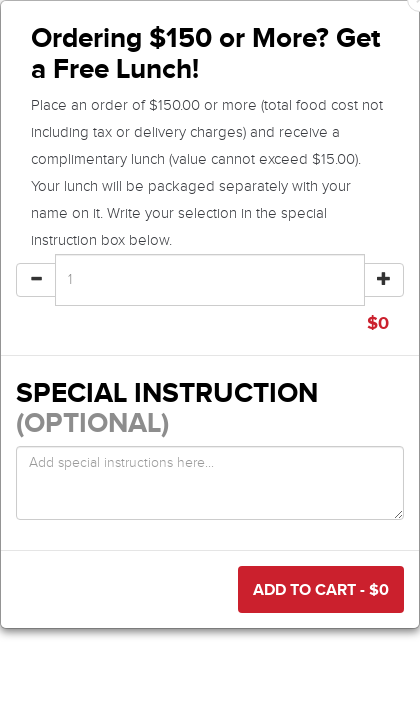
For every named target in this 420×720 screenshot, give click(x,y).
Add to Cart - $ (321, 589)
